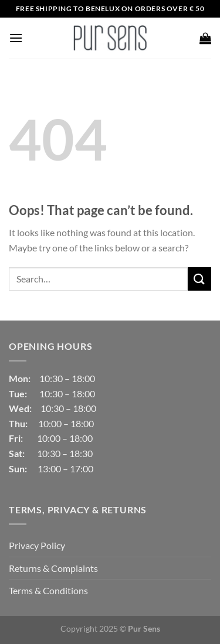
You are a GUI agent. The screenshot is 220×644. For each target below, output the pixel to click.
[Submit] (199, 279)
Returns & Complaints (53, 568)
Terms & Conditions (48, 590)
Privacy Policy (37, 545)
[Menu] (16, 38)
